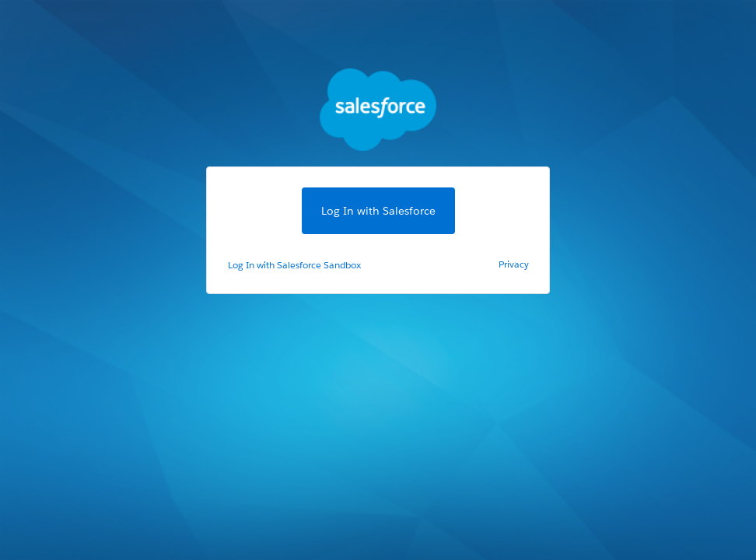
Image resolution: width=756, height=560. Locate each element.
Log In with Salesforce (378, 211)
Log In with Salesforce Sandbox (294, 265)
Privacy (514, 264)
